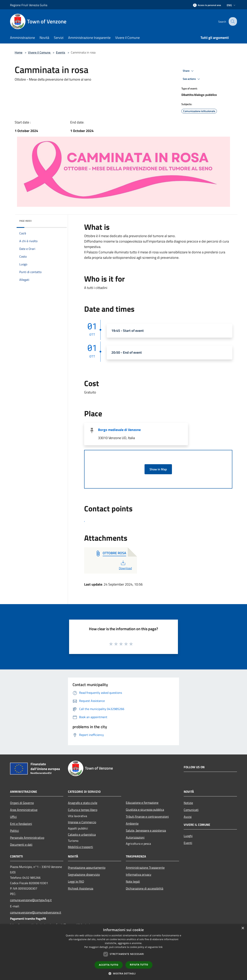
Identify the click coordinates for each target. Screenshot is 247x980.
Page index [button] (25, 221)
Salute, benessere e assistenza (146, 830)
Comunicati (191, 810)
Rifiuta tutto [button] (139, 965)
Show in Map (158, 469)
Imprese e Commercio (82, 822)
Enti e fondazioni (21, 824)
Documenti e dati (21, 845)
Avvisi (188, 817)
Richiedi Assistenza (81, 888)
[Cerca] (232, 21)
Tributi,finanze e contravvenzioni (147, 817)
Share (189, 71)
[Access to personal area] (207, 5)
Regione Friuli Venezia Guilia (29, 5)
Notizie (188, 803)
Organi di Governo (22, 803)
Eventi (188, 843)
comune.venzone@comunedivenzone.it (36, 912)
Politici (14, 831)
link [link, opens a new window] (161, 947)
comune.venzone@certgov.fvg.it (31, 900)
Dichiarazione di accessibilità (145, 888)
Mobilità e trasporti (80, 847)
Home (19, 52)
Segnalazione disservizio (84, 874)
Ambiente (132, 823)
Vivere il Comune (40, 52)
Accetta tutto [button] (109, 965)
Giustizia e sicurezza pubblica (145, 810)
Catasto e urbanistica (82, 834)
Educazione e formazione (142, 803)
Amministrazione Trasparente (145, 868)
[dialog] (123, 952)
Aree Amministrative (24, 810)
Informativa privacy (139, 874)
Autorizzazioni (135, 837)
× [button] (243, 928)
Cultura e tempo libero (83, 810)
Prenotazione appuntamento (87, 868)
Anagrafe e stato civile (83, 803)
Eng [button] (231, 5)
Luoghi (188, 836)
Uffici (13, 817)
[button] (123, 973)
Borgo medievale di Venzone (119, 430)
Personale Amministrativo (27, 838)
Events (61, 52)
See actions (192, 79)
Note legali (133, 881)
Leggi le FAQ (76, 881)
